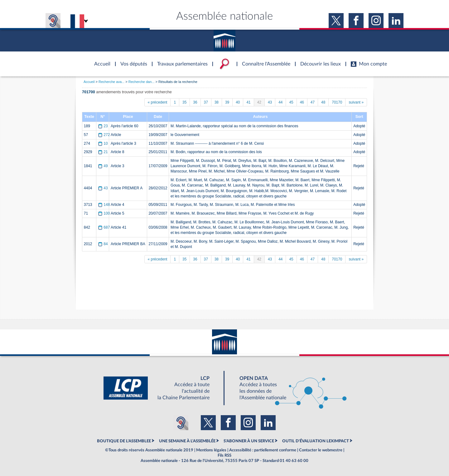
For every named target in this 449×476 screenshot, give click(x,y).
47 (313, 102)
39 (227, 102)
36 (195, 102)
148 (104, 205)
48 (323, 102)
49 (103, 166)
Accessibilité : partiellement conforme (263, 450)
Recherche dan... (142, 82)
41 (248, 102)
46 (302, 102)
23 (103, 126)
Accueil (89, 82)
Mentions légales (211, 450)
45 (291, 102)
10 (103, 143)
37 (206, 102)
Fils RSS (224, 455)
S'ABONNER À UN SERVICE (249, 441)
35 (184, 102)
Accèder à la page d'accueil (100, 60)
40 (238, 102)
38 (217, 102)
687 (104, 227)
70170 (337, 102)
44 (280, 102)
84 (103, 244)
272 (104, 135)
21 (103, 152)
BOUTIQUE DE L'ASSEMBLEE (124, 441)
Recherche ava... (111, 82)
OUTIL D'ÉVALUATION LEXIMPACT (316, 441)
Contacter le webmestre (321, 450)
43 (270, 102)
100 (104, 213)
